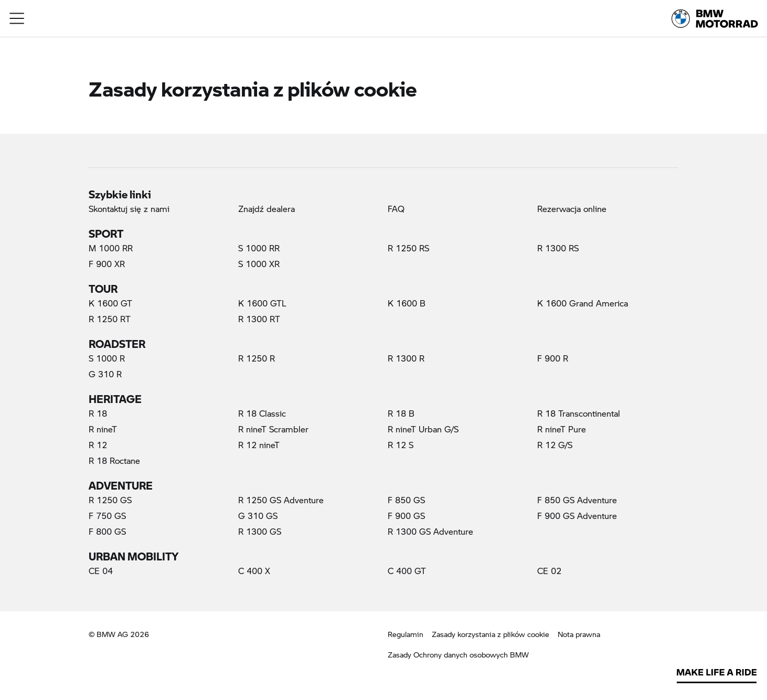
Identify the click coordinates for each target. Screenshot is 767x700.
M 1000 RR (111, 248)
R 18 (98, 413)
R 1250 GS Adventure (281, 500)
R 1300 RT (259, 319)
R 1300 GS (260, 531)
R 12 (98, 445)
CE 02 (549, 571)
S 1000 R (107, 358)
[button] (17, 18)
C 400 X (254, 571)
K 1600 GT (110, 303)
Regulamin (406, 634)
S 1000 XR (259, 264)
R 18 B (401, 413)
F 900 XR (107, 264)
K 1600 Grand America (583, 303)
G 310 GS (258, 516)
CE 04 (101, 571)
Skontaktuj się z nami (129, 209)
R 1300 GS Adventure (430, 531)
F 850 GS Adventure (577, 500)
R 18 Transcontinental (579, 413)
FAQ (396, 209)
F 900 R (553, 358)
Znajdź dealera (267, 209)
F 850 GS (406, 500)
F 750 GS (107, 516)
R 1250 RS (408, 248)
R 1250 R (257, 358)
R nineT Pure (562, 429)
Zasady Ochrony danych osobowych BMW (458, 655)
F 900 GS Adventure (577, 516)
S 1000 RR (259, 248)
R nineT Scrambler (273, 429)
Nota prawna (579, 634)
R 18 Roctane (114, 460)
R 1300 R (406, 358)
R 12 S (401, 445)
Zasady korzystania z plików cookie (491, 634)
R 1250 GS (110, 500)
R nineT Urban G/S (423, 429)
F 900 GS (406, 516)
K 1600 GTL (262, 303)
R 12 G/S (555, 445)
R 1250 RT (110, 319)
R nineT (103, 429)
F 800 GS (107, 531)
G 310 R (105, 374)
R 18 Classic (262, 413)
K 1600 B (407, 303)
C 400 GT (407, 571)
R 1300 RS (558, 248)
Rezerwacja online (572, 209)
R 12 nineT (259, 445)
